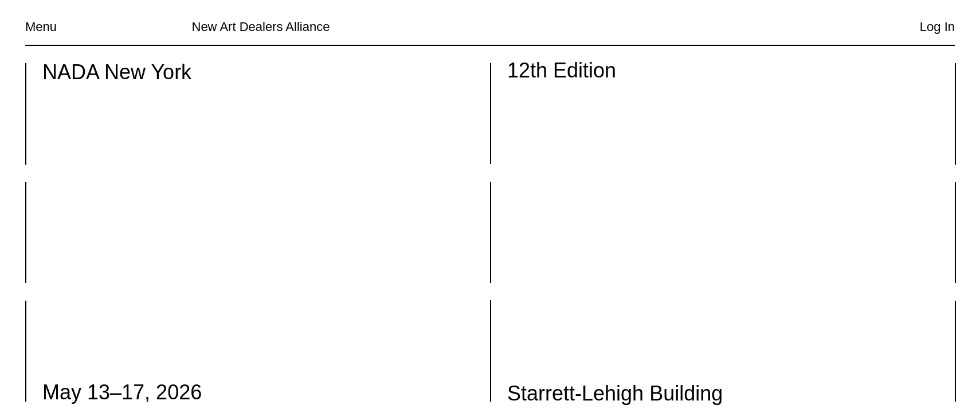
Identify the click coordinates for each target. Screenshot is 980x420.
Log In (937, 27)
